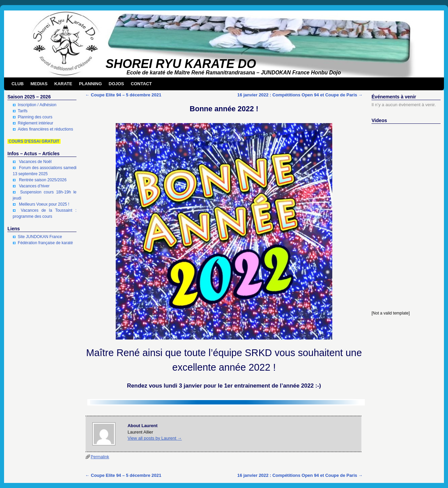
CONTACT (141, 84)
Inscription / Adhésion (37, 105)
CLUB (18, 84)
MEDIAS (39, 84)
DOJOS (116, 84)
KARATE (63, 84)
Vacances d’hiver (34, 186)
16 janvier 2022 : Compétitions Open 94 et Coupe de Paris (300, 95)
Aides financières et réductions (46, 129)
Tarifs (23, 111)
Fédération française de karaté (46, 243)
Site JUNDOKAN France (40, 237)
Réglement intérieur (36, 123)
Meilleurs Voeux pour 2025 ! (44, 204)
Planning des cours (35, 117)
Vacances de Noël (35, 162)
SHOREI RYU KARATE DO (181, 64)
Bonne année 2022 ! (224, 109)
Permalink (100, 457)
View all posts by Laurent (155, 438)
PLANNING (90, 84)
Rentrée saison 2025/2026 (43, 180)
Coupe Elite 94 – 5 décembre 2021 (123, 95)
